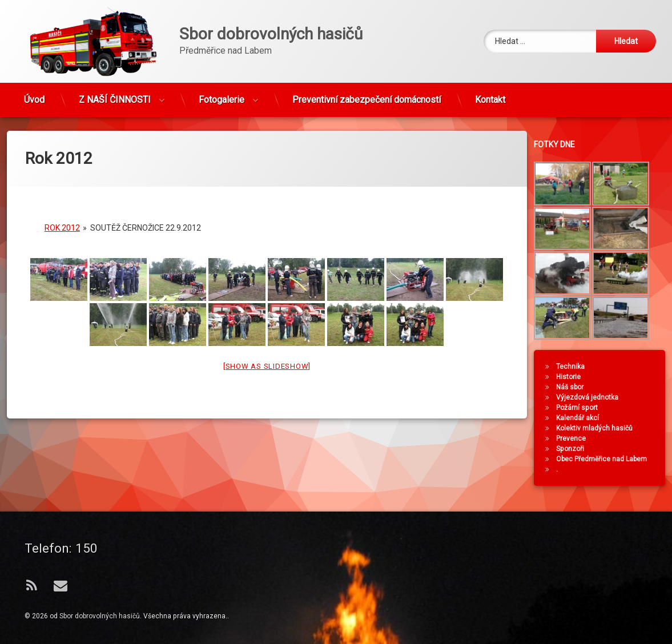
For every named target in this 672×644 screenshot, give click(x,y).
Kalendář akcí (582, 418)
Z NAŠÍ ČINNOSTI (115, 96)
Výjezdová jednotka (591, 397)
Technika (574, 367)
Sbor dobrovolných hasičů (100, 616)
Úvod (34, 96)
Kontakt (490, 96)
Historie (572, 377)
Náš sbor (574, 387)
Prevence (575, 438)
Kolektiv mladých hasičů (598, 428)
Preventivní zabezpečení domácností (367, 96)
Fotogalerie (222, 96)
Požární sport (581, 408)
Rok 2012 (62, 218)
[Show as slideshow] (267, 356)
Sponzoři (574, 449)
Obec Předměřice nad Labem (605, 459)
